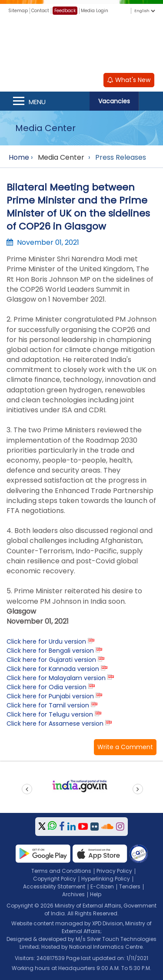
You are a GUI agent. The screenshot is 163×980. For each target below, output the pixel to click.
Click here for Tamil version (48, 705)
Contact (40, 11)
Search (151, 101)
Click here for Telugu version (50, 714)
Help (96, 894)
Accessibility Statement (54, 886)
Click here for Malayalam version (56, 678)
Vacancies (114, 101)
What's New (129, 80)
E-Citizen (102, 886)
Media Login (95, 11)
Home (19, 157)
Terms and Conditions (61, 871)
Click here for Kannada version (53, 669)
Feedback (65, 11)
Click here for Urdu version (46, 641)
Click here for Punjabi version (50, 696)
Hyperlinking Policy (106, 879)
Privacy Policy (114, 871)
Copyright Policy (55, 879)
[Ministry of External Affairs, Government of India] (82, 43)
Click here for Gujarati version (51, 660)
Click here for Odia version (47, 687)
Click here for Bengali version (50, 651)
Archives (73, 894)
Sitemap (18, 11)
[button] (125, 747)
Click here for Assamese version (55, 723)
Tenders (130, 886)
